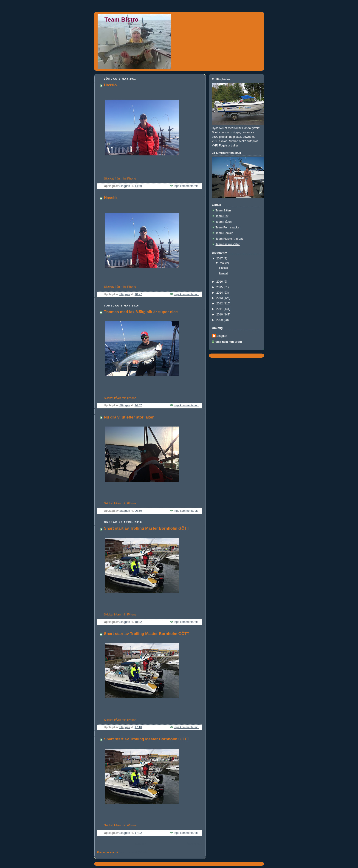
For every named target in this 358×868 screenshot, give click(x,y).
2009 (220, 320)
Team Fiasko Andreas (230, 239)
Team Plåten (224, 222)
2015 (220, 287)
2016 (220, 282)
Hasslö (110, 85)
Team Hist (222, 216)
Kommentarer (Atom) (133, 852)
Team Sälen (223, 211)
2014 (220, 293)
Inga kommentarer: (186, 186)
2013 (220, 298)
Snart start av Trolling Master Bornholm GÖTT (147, 528)
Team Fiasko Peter (228, 244)
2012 (220, 303)
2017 (220, 258)
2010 (220, 315)
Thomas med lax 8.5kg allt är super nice (141, 312)
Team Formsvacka (227, 228)
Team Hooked (225, 233)
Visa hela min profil (229, 342)
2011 (220, 309)
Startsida (141, 844)
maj (223, 263)
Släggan (222, 336)
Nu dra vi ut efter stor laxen (129, 417)
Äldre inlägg (195, 844)
